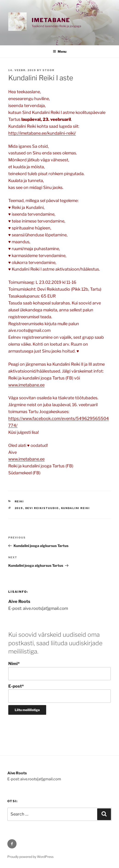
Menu (60, 51)
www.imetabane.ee (26, 385)
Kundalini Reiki (76, 508)
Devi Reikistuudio (42, 508)
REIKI (19, 501)
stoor (48, 70)
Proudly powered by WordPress (30, 857)
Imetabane (51, 20)
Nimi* (59, 671)
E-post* (59, 693)
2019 (19, 508)
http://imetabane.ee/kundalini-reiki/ (42, 133)
